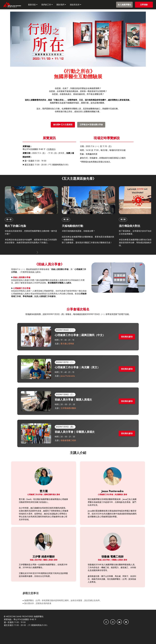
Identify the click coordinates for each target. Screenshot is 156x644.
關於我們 (63, 5)
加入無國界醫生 (124, 5)
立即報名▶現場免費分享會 (91, 125)
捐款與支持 (77, 5)
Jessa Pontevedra (68, 376)
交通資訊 (51, 149)
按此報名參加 (127, 337)
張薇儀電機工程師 (69, 440)
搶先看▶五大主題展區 (63, 125)
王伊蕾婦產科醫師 (69, 408)
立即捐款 (144, 5)
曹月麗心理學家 (68, 344)
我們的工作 (49, 5)
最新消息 (34, 5)
